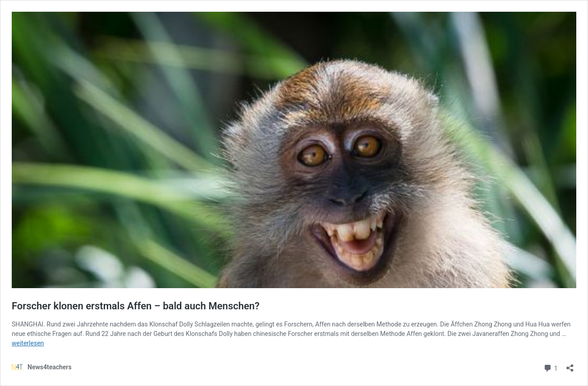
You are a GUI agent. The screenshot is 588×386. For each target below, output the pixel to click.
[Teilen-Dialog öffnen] (570, 365)
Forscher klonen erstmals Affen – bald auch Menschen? (136, 306)
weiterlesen (28, 343)
